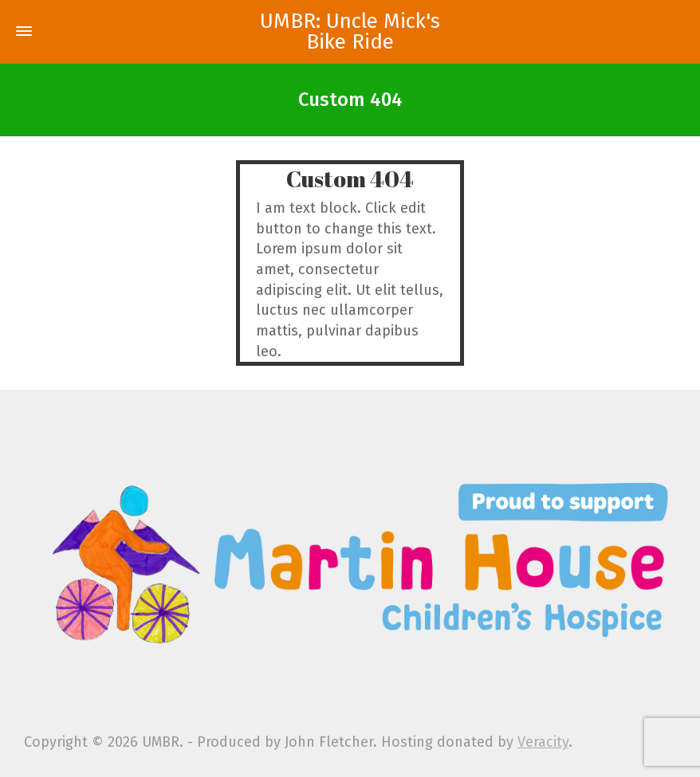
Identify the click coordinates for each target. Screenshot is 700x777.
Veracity (543, 742)
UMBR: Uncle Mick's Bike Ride (350, 32)
